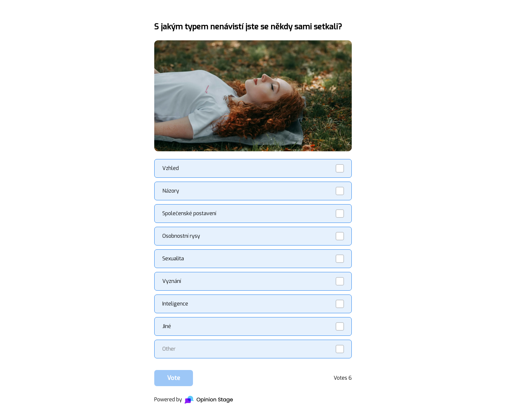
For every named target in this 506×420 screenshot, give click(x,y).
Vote (174, 378)
